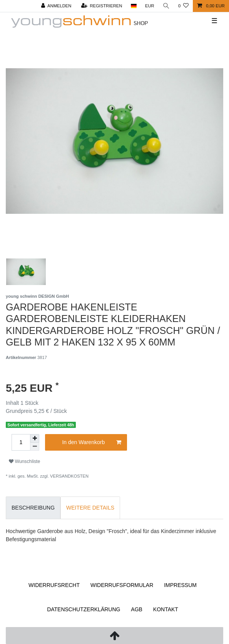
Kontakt (166, 609)
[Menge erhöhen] (35, 438)
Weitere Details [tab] (90, 508)
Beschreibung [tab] (33, 508)
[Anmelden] (56, 6)
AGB (137, 609)
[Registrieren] (102, 6)
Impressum (180, 585)
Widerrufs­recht (54, 585)
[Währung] (150, 6)
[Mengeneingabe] (21, 442)
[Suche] (166, 6)
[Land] (133, 6)
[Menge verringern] (35, 447)
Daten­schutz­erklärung (84, 609)
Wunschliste (24, 461)
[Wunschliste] (183, 6)
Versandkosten (69, 476)
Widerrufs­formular (122, 585)
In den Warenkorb (91, 443)
